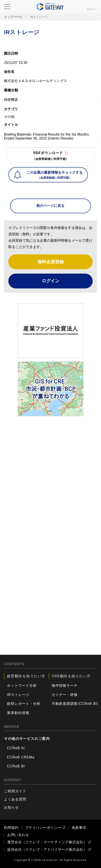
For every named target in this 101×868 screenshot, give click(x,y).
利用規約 (11, 828)
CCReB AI (16, 748)
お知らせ (11, 807)
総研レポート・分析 (24, 704)
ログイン (92, 9)
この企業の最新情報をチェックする (55, 175)
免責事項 (79, 828)
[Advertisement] (50, 470)
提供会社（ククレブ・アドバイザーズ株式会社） (47, 850)
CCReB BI (16, 766)
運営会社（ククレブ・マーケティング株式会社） (47, 842)
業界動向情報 (18, 713)
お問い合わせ (18, 835)
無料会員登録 (51, 262)
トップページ (13, 17)
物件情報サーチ (65, 685)
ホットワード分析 (22, 685)
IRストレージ (18, 695)
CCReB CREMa (21, 757)
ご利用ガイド (15, 791)
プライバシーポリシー (43, 828)
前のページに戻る (50, 206)
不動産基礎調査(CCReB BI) (75, 704)
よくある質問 (15, 799)
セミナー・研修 (65, 695)
